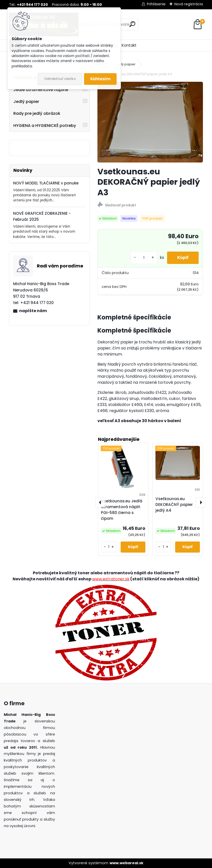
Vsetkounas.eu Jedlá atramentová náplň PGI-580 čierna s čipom (122, 510)
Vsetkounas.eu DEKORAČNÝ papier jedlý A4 (174, 505)
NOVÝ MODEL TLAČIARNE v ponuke (46, 183)
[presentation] (100, 502)
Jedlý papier (26, 102)
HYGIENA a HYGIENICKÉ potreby (45, 126)
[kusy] (144, 258)
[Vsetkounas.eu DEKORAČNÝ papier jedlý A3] (150, 122)
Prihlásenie (156, 4)
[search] (132, 24)
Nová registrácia (189, 4)
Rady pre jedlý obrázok (37, 113)
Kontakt (129, 45)
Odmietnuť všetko (60, 79)
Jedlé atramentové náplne (41, 90)
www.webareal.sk (126, 863)
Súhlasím (100, 79)
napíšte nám (33, 311)
